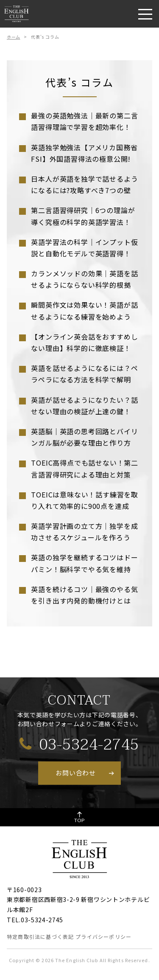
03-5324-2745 (79, 744)
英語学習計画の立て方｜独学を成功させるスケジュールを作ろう (84, 532)
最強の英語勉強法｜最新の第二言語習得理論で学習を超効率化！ (84, 121)
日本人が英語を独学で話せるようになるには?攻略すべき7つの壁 (84, 184)
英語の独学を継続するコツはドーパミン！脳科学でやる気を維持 (84, 563)
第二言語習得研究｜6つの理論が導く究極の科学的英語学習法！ (83, 216)
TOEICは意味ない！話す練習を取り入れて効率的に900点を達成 (85, 500)
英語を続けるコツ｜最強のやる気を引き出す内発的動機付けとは (84, 595)
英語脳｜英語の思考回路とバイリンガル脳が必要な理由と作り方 (84, 437)
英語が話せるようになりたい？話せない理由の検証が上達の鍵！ (84, 406)
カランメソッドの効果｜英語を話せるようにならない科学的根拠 (84, 279)
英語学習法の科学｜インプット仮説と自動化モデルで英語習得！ (84, 248)
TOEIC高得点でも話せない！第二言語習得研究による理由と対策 (85, 468)
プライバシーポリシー (103, 936)
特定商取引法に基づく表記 (40, 936)
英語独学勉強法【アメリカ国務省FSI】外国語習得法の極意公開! (84, 153)
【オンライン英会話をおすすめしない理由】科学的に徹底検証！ (84, 342)
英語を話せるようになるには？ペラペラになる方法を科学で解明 (84, 374)
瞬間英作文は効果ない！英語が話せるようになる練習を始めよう (84, 310)
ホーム (14, 37)
